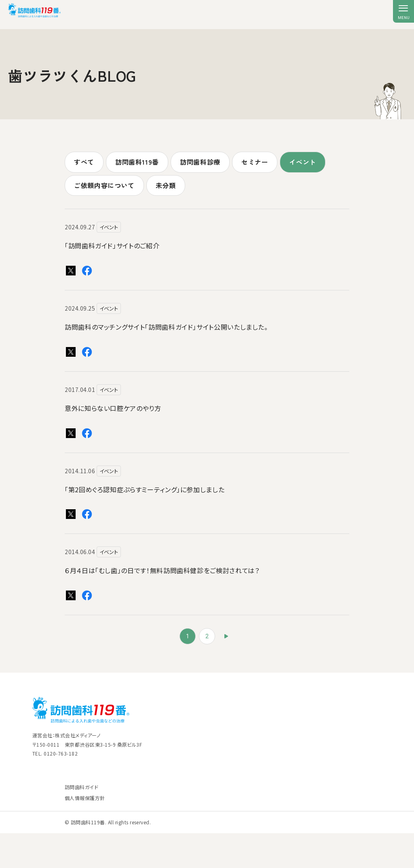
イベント (303, 162)
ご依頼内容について (104, 185)
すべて (84, 162)
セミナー (255, 162)
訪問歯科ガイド (81, 787)
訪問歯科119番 (137, 162)
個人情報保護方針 (85, 798)
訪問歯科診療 (200, 162)
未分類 (166, 185)
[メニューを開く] (403, 11)
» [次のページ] (226, 636)
